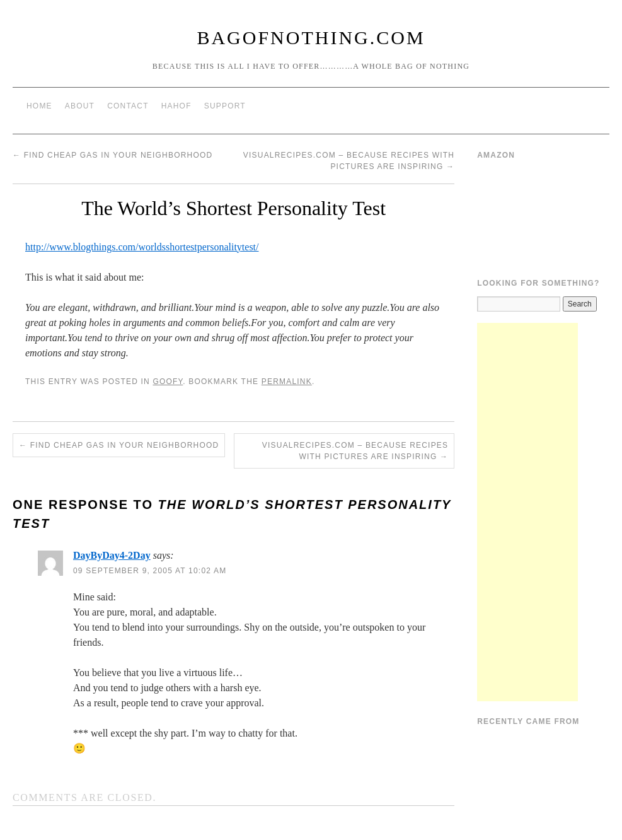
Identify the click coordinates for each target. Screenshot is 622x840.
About (80, 106)
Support (225, 106)
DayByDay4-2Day (112, 555)
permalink (287, 382)
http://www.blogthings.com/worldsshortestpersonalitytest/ (142, 247)
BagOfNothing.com (311, 38)
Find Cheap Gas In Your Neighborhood (112, 155)
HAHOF (176, 106)
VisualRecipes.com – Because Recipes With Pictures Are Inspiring (355, 451)
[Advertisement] (527, 512)
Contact (128, 106)
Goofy (168, 382)
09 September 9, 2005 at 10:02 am (150, 571)
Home (39, 106)
